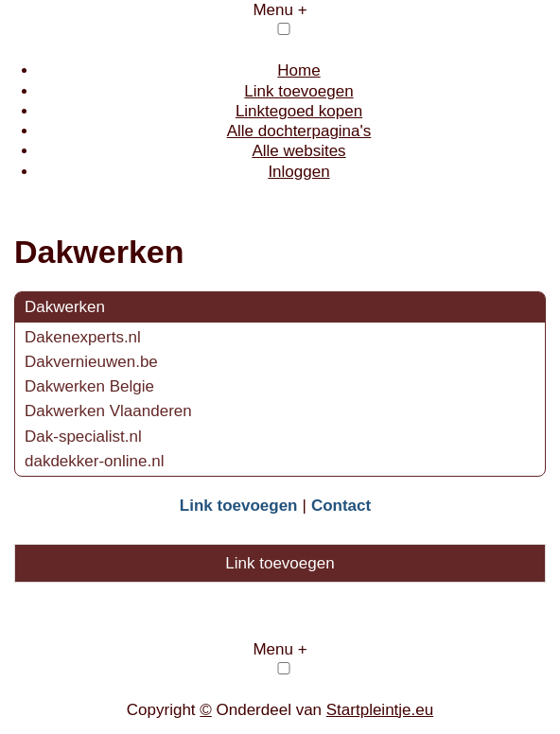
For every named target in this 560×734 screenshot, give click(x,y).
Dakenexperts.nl (83, 337)
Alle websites (298, 151)
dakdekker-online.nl (94, 461)
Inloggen (298, 172)
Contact (341, 506)
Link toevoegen (298, 91)
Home (298, 70)
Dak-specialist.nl (83, 437)
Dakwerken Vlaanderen (108, 411)
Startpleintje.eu (380, 710)
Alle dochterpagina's (299, 131)
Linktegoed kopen (299, 111)
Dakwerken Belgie (89, 386)
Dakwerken (65, 307)
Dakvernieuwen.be (91, 362)
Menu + (280, 10)
